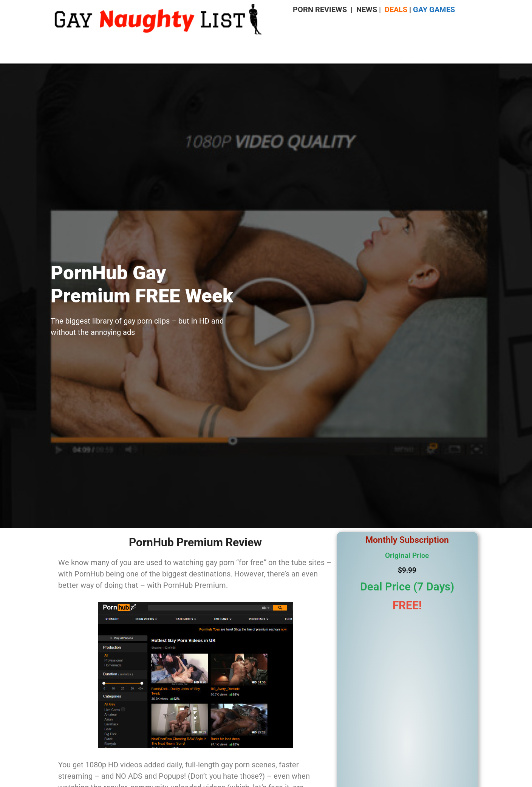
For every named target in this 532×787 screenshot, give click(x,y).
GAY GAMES (434, 9)
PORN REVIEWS (320, 9)
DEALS (396, 9)
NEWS (367, 9)
